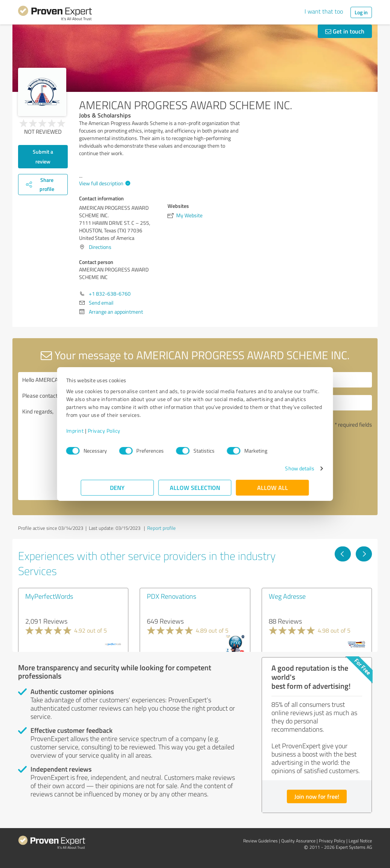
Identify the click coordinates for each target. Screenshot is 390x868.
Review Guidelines (261, 841)
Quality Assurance (298, 841)
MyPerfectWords (49, 596)
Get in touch (345, 31)
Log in (361, 12)
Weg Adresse (287, 596)
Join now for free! (317, 796)
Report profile (161, 528)
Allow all (273, 487)
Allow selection (195, 487)
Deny (118, 487)
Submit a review (43, 156)
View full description (104, 183)
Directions (100, 247)
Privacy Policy (119, 431)
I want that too (324, 11)
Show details (285, 468)
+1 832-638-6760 (110, 294)
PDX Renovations (171, 596)
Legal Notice (360, 841)
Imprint (90, 431)
